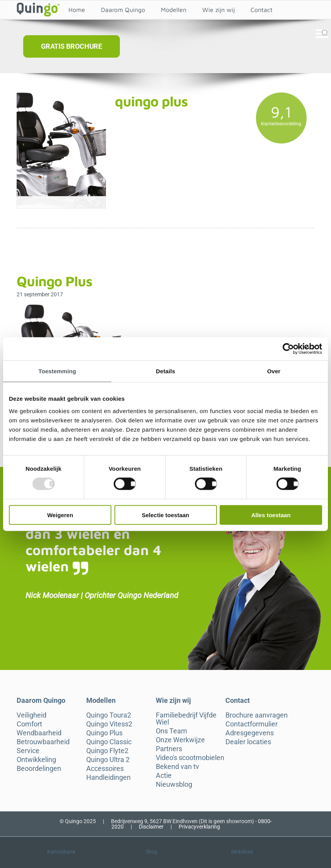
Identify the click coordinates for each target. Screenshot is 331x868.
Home (77, 10)
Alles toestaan (271, 515)
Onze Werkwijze (180, 740)
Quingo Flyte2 (107, 751)
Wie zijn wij (218, 10)
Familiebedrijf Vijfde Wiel (186, 719)
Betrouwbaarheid (43, 742)
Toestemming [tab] (57, 371)
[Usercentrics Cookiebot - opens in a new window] (288, 349)
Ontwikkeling (36, 760)
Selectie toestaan (166, 515)
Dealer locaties (248, 742)
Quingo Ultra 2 (108, 760)
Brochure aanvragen (257, 715)
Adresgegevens (250, 733)
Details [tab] (165, 371)
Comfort (29, 724)
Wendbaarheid (39, 733)
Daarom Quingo (123, 10)
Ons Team (171, 731)
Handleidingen (108, 777)
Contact (262, 10)
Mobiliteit (242, 852)
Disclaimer (151, 827)
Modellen (174, 10)
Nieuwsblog (174, 784)
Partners (169, 749)
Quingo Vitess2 (109, 724)
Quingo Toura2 (109, 715)
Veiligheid (32, 715)
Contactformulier (252, 724)
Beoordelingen (39, 769)
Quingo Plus (104, 733)
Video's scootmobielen (190, 758)
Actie (164, 776)
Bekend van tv (177, 767)
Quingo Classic (109, 742)
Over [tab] (274, 371)
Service (28, 751)
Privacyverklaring (199, 827)
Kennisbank (61, 852)
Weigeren (60, 515)
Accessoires (105, 769)
